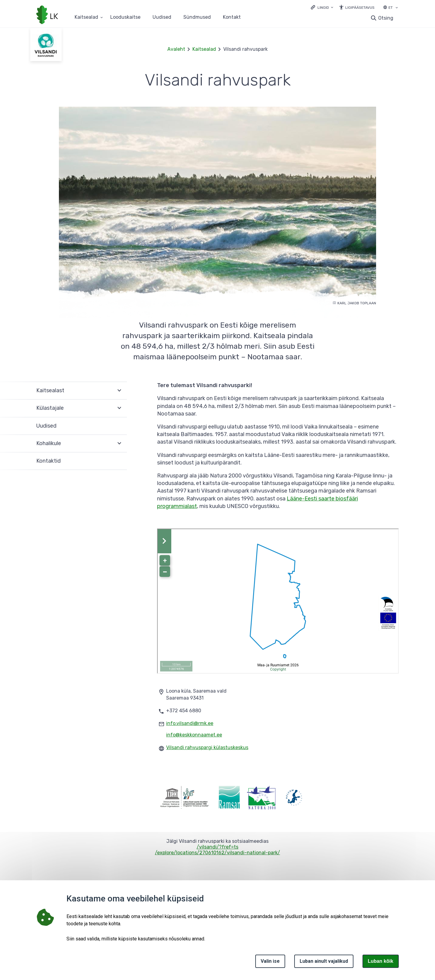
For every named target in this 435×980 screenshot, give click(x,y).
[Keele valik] (397, 8)
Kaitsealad (204, 49)
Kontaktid (48, 461)
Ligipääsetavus (360, 8)
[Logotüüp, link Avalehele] (47, 15)
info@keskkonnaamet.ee (194, 735)
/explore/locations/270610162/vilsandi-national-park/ (217, 853)
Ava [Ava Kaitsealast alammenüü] (119, 391)
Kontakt (232, 17)
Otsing (386, 18)
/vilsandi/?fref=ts (217, 847)
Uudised (162, 17)
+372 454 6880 (184, 711)
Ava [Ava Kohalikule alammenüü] (119, 444)
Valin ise (270, 961)
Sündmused (197, 17)
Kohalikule (49, 443)
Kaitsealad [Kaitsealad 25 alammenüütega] (86, 17)
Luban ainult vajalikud (324, 961)
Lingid (323, 8)
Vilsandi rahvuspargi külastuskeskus (207, 747)
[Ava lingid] (322, 7)
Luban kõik (381, 961)
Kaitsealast (50, 390)
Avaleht (176, 49)
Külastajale (50, 408)
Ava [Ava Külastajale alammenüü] (119, 408)
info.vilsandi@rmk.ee (190, 723)
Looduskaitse (125, 17)
